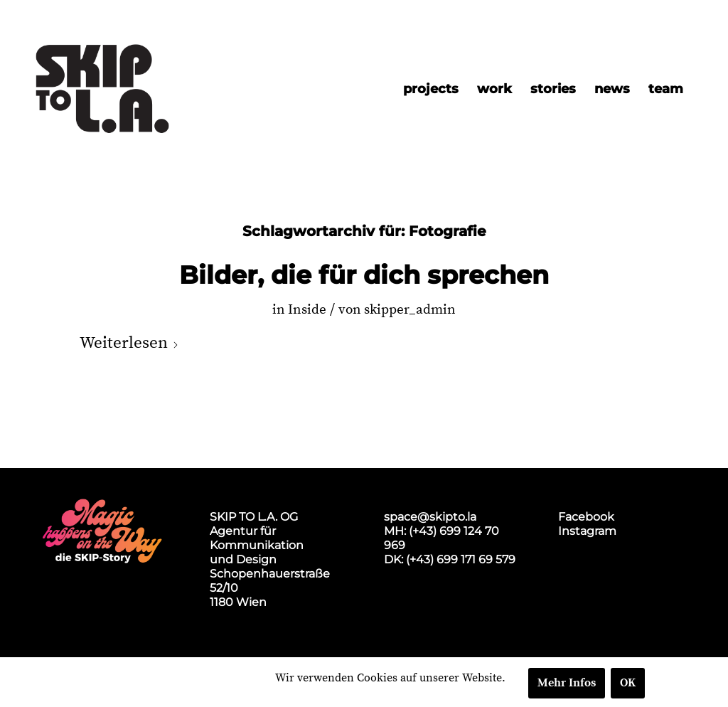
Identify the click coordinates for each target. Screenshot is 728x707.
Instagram (587, 531)
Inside (307, 310)
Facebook (586, 517)
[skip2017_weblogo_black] (102, 89)
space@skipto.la (430, 517)
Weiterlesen (129, 343)
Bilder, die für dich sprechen (364, 275)
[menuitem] (431, 89)
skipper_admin (410, 310)
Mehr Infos (567, 683)
